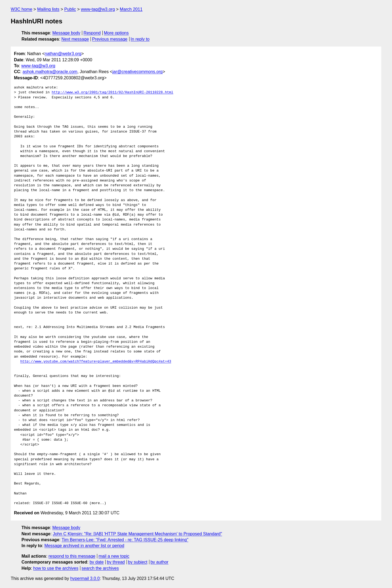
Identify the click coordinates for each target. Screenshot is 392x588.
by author (159, 562)
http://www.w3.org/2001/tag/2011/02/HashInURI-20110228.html (112, 92)
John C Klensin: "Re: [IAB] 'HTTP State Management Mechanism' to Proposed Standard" (138, 534)
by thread (116, 562)
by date (96, 562)
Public (70, 9)
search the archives (100, 568)
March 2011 (131, 9)
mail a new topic (114, 556)
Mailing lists (48, 9)
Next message (75, 39)
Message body (66, 33)
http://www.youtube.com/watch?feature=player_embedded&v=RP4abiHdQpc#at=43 (96, 362)
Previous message (110, 39)
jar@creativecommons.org (137, 72)
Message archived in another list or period (84, 546)
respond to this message (72, 556)
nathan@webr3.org (63, 54)
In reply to (140, 39)
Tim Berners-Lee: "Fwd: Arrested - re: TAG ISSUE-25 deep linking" (125, 540)
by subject (138, 562)
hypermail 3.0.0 (85, 578)
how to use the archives (56, 568)
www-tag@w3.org (98, 9)
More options (116, 33)
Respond (92, 33)
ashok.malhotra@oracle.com (50, 72)
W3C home (21, 9)
